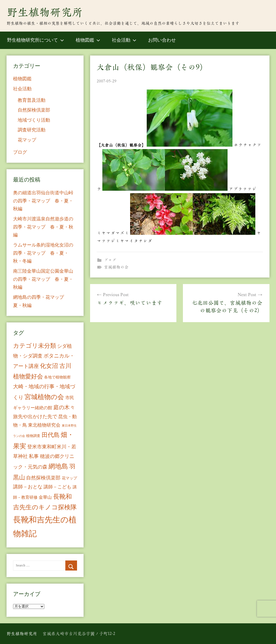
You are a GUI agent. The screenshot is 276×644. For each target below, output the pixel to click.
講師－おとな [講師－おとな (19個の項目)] (28, 487)
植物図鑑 (88, 40)
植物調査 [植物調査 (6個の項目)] (33, 436)
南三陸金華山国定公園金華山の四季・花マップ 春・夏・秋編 (43, 279)
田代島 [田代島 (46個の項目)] (51, 435)
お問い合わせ (162, 40)
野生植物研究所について (36, 40)
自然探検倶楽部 (34, 110)
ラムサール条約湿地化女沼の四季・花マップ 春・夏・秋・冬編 (43, 253)
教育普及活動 (32, 100)
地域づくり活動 (34, 120)
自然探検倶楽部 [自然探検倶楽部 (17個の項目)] (43, 478)
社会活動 (124, 40)
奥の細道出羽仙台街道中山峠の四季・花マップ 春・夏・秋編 (43, 201)
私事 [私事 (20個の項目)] (34, 456)
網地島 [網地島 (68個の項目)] (58, 466)
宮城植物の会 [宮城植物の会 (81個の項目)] (44, 397)
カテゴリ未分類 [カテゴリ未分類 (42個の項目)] (35, 346)
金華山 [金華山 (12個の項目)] (45, 497)
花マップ (27, 140)
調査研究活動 (32, 130)
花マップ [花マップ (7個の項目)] (69, 478)
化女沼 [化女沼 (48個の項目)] (49, 366)
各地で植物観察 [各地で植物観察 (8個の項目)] (57, 377)
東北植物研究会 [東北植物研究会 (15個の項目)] (44, 425)
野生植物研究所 (45, 12)
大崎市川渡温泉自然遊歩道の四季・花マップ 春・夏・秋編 (43, 227)
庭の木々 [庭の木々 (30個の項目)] (64, 407)
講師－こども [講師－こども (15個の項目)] (57, 487)
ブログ (110, 260)
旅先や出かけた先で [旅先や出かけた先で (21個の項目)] (35, 417)
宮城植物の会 (116, 267)
